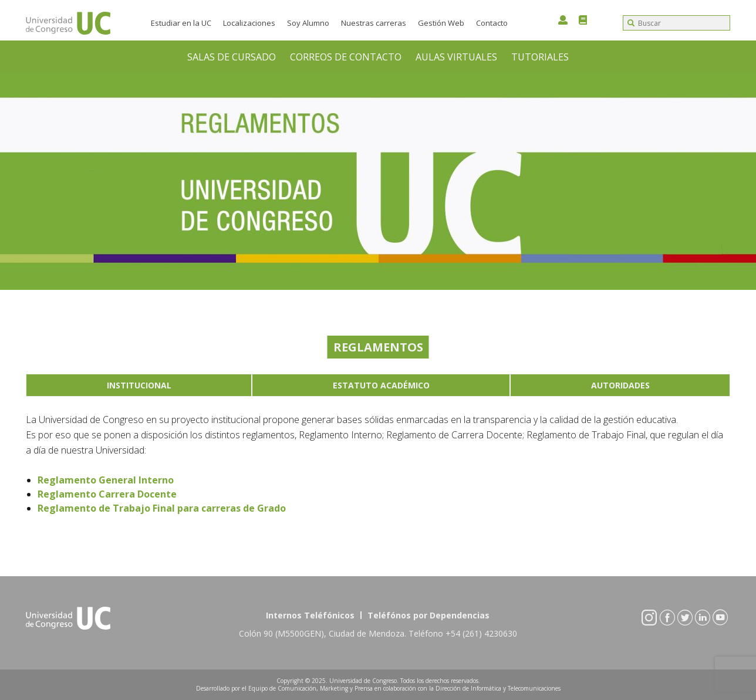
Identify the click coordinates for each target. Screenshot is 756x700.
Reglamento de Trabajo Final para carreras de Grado (162, 508)
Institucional (139, 385)
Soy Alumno (308, 23)
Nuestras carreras (374, 23)
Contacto (492, 23)
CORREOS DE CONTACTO (346, 57)
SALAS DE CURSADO (232, 57)
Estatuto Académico (381, 385)
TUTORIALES (540, 57)
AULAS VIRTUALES (456, 57)
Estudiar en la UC (181, 23)
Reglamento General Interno (106, 480)
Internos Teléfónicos (310, 615)
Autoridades (620, 385)
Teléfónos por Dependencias (428, 615)
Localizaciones (249, 23)
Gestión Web (441, 23)
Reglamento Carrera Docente (107, 494)
